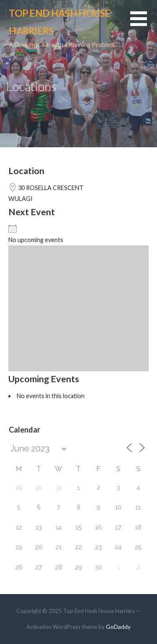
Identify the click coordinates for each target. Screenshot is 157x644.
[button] (144, 24)
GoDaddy (118, 627)
